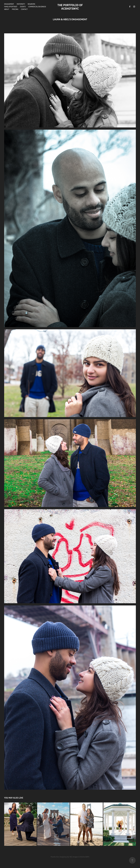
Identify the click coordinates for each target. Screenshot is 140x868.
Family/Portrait (11, 7)
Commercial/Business (37, 7)
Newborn (31, 4)
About (7, 9)
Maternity (21, 4)
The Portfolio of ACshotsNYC (71, 7)
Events (23, 7)
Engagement (9, 4)
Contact (24, 9)
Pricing (15, 9)
